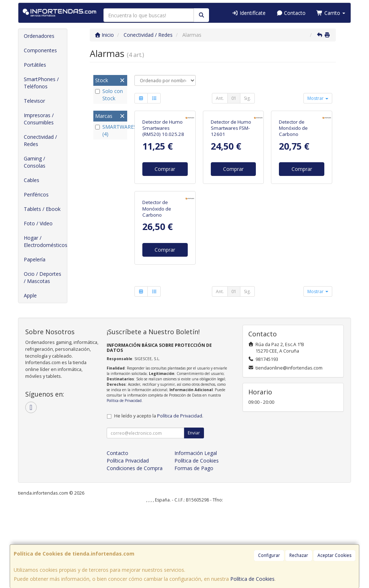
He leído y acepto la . (159, 494)
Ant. (220, 98)
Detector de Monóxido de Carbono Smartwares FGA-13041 (298, 179)
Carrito (331, 13)
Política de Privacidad (124, 479)
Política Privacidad (128, 539)
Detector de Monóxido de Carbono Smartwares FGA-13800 (162, 305)
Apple (30, 295)
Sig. (247, 98)
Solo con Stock (109, 95)
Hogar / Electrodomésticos (45, 241)
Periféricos (36, 194)
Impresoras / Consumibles (39, 119)
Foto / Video (38, 223)
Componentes (40, 50)
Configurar (269, 555)
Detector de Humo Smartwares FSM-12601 (231, 173)
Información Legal (196, 532)
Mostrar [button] (318, 98)
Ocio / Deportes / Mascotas (43, 277)
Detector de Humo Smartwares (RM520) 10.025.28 (163, 173)
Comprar (165, 214)
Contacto (291, 13)
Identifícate (249, 13)
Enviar (194, 511)
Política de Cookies (252, 579)
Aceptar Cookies (334, 555)
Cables (32, 180)
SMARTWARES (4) (110, 130)
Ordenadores (39, 36)
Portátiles (35, 65)
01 (234, 98)
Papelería (35, 259)
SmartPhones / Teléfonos (41, 83)
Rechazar (299, 555)
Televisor (34, 101)
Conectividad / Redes (40, 140)
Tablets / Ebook (42, 209)
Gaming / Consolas (35, 162)
